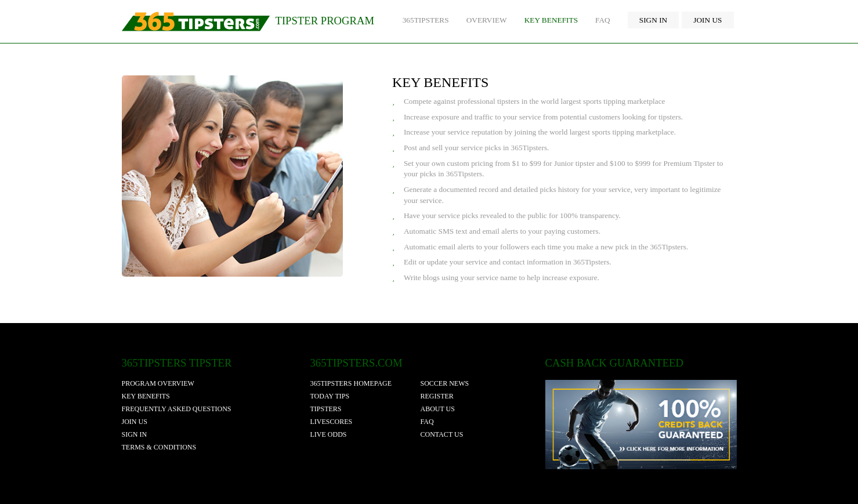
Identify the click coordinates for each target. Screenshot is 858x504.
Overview (487, 20)
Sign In (654, 20)
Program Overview (158, 383)
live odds (329, 434)
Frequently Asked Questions (177, 409)
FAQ (603, 20)
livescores (332, 422)
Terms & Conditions (159, 447)
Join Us (707, 20)
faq (427, 422)
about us (438, 409)
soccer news (445, 383)
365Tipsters (426, 20)
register (437, 396)
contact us (442, 434)
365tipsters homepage (351, 383)
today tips (330, 396)
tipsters (326, 409)
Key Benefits (551, 20)
